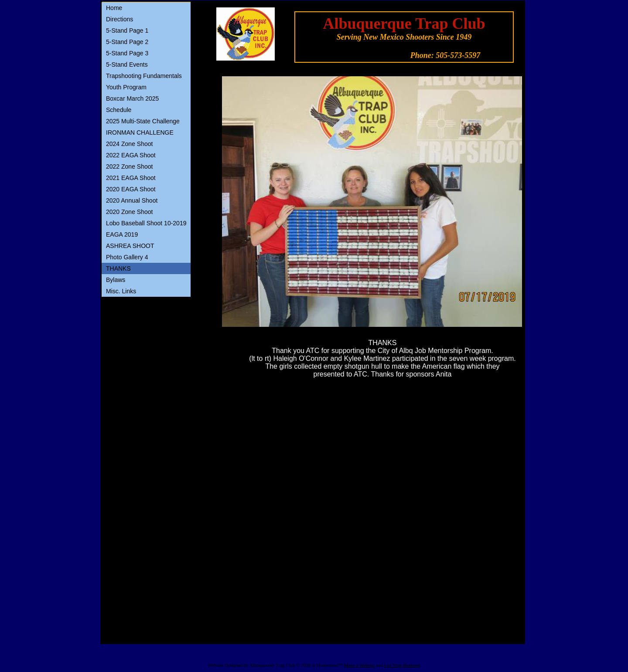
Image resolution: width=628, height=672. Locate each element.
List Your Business (402, 665)
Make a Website (359, 665)
